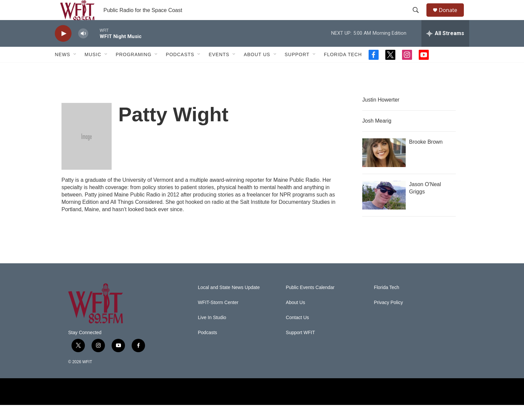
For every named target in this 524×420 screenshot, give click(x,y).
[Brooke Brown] (384, 168)
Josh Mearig (377, 136)
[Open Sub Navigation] (75, 69)
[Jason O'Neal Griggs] (384, 210)
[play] (63, 49)
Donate (452, 18)
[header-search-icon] (419, 18)
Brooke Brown (426, 157)
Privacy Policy (388, 318)
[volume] (83, 49)
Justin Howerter (381, 115)
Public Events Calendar (310, 303)
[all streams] (445, 48)
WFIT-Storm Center (218, 318)
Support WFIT (300, 348)
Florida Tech (343, 69)
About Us (257, 69)
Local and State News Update (229, 303)
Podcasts (180, 69)
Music (93, 69)
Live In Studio (212, 333)
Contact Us (297, 333)
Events (219, 69)
